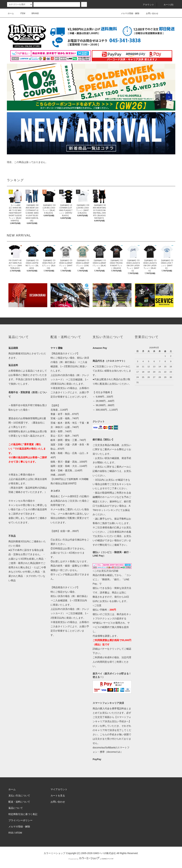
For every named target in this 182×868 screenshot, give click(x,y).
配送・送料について (19, 802)
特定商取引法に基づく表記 (23, 814)
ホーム (11, 13)
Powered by (91, 859)
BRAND (33, 13)
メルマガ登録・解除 (128, 13)
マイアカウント (59, 789)
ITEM (21, 13)
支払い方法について (19, 796)
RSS (11, 833)
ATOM (19, 833)
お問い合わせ (150, 13)
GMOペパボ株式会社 (104, 853)
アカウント (146, 5)
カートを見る (58, 796)
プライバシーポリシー (20, 820)
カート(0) (167, 5)
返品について (16, 808)
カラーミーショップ (54, 853)
